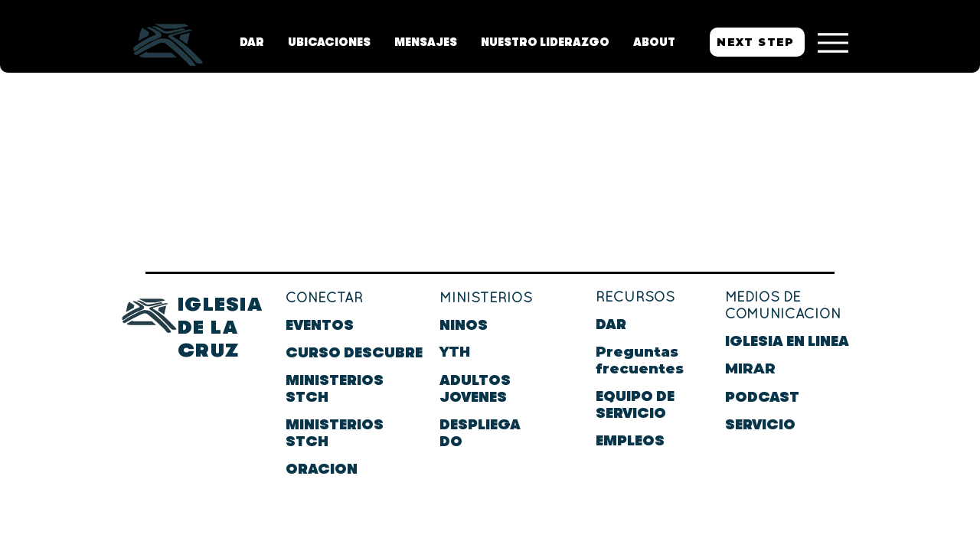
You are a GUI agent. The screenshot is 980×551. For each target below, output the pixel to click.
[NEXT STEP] (757, 42)
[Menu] (833, 42)
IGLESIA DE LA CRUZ (220, 327)
